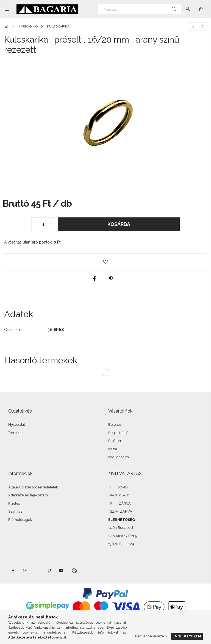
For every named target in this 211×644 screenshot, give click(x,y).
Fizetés (14, 503)
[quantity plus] (51, 224)
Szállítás (15, 511)
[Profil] (188, 9)
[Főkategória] (7, 26)
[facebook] (95, 279)
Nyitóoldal (17, 425)
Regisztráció (118, 433)
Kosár (113, 449)
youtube (61, 571)
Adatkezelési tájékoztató (28, 495)
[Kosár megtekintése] (201, 9)
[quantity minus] (36, 224)
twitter (37, 571)
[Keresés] (140, 9)
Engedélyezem (187, 636)
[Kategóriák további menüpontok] (7, 9)
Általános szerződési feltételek (33, 487)
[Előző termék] (193, 26)
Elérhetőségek (20, 520)
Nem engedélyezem (151, 636)
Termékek (16, 433)
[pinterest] (111, 279)
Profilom (115, 441)
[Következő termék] (203, 26)
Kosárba (119, 224)
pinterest (49, 571)
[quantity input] (43, 224)
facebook (13, 571)
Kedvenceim (119, 457)
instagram (25, 571)
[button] (105, 262)
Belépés (115, 425)
